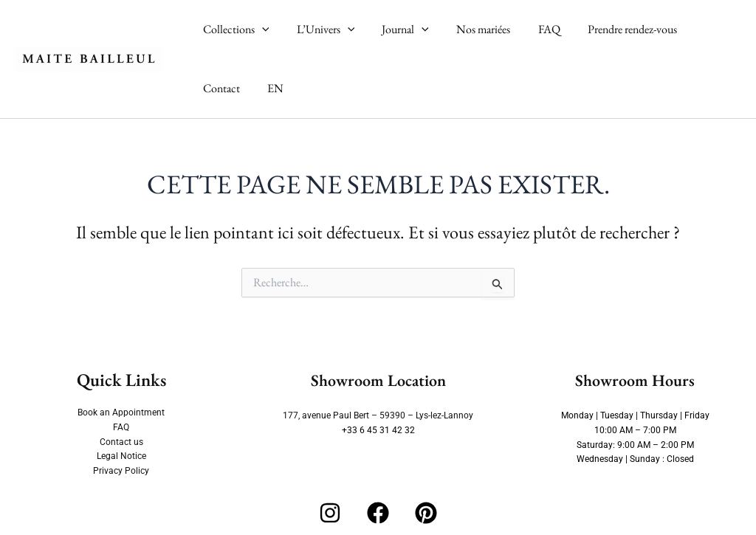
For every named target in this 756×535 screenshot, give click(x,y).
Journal (396, 30)
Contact (698, 29)
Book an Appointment (121, 413)
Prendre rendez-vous (611, 29)
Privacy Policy (121, 471)
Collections (234, 30)
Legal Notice (121, 456)
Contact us (121, 442)
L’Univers (320, 30)
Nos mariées (470, 29)
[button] (260, 30)
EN (209, 88)
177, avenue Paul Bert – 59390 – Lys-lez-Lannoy (378, 415)
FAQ (532, 29)
